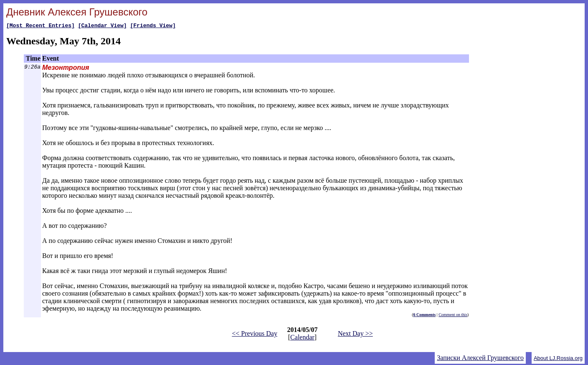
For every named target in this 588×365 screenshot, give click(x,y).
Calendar (302, 338)
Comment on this (453, 316)
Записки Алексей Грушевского (480, 359)
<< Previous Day (255, 335)
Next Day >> (355, 335)
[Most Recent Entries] (41, 26)
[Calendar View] (103, 26)
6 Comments (425, 316)
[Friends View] (153, 26)
